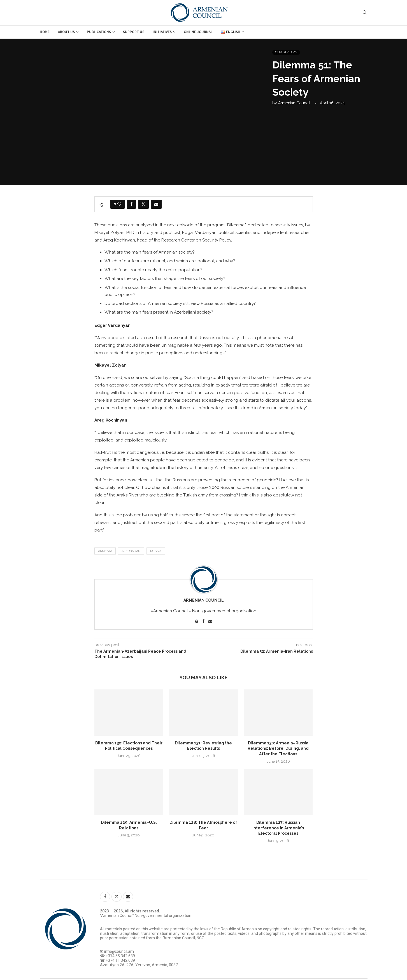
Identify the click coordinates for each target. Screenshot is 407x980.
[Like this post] (119, 204)
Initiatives (162, 32)
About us (66, 32)
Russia (156, 551)
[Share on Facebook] (131, 204)
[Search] (365, 13)
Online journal (198, 32)
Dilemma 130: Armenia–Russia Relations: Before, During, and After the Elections (278, 748)
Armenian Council (294, 103)
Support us (134, 32)
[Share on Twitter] (143, 204)
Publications (99, 32)
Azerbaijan (131, 551)
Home (45, 32)
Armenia (105, 551)
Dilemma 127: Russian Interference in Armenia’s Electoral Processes (278, 828)
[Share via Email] (156, 204)
